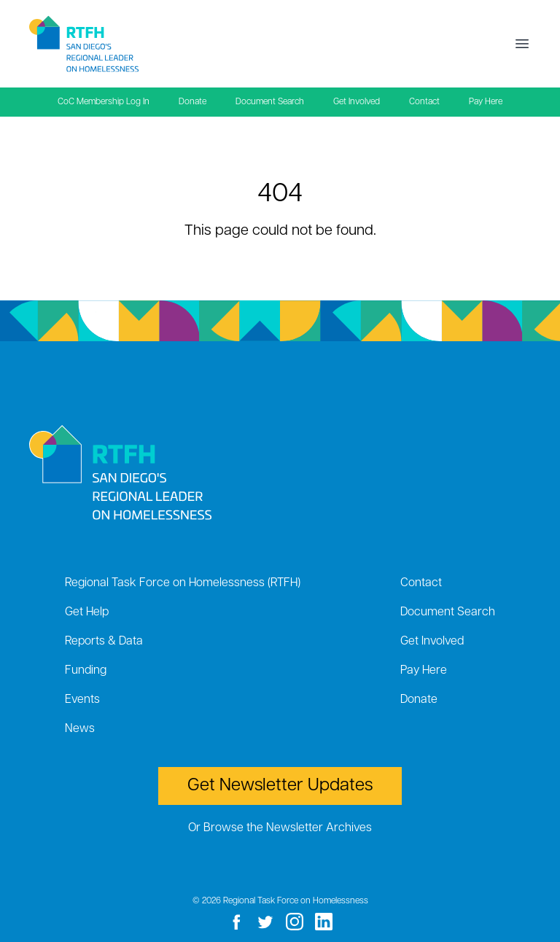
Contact (424, 102)
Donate (192, 102)
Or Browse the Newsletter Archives (280, 828)
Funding (86, 671)
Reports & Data (104, 642)
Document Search (270, 102)
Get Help (87, 612)
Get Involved (357, 102)
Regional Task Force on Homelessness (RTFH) (183, 583)
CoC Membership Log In (104, 102)
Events (82, 700)
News (80, 729)
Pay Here (486, 102)
